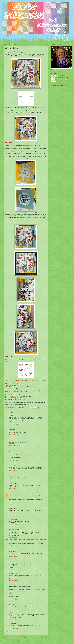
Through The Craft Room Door (37, 589)
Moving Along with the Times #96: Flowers (16, 399)
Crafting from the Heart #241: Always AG (15, 385)
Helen (10, 585)
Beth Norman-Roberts (13, 529)
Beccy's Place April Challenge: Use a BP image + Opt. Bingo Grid (20, 358)
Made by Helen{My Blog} (14, 595)
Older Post (45, 638)
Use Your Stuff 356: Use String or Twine (15, 384)
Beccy (10, 415)
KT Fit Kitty (11, 465)
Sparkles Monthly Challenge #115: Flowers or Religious (19, 395)
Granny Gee (11, 551)
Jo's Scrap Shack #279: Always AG (14, 398)
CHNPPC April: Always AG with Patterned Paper (17, 392)
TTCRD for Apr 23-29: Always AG (14, 396)
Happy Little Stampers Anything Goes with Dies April (18, 390)
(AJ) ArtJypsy (12, 624)
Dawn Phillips (11, 483)
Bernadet (10, 429)
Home (7, 35)
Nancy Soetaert (12, 519)
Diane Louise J (12, 613)
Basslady (10, 450)
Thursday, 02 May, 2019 (13, 619)
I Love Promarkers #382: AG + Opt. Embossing (16, 387)
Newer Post (7, 638)
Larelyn (10, 542)
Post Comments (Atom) (14, 641)
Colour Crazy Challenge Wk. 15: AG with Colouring (17, 393)
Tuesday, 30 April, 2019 (13, 557)
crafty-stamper (12, 574)
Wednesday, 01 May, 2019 (14, 608)
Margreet (11, 439)
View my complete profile (62, 79)
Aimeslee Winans (62, 76)
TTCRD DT (11, 594)
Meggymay (11, 508)
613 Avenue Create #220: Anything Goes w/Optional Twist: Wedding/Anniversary (24, 380)
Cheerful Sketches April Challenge (14, 379)
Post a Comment (10, 632)
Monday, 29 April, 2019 (13, 525)
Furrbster (11, 493)
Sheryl (10, 561)
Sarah (10, 604)
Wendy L (10, 475)
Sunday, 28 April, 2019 (13, 435)
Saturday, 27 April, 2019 (13, 425)
